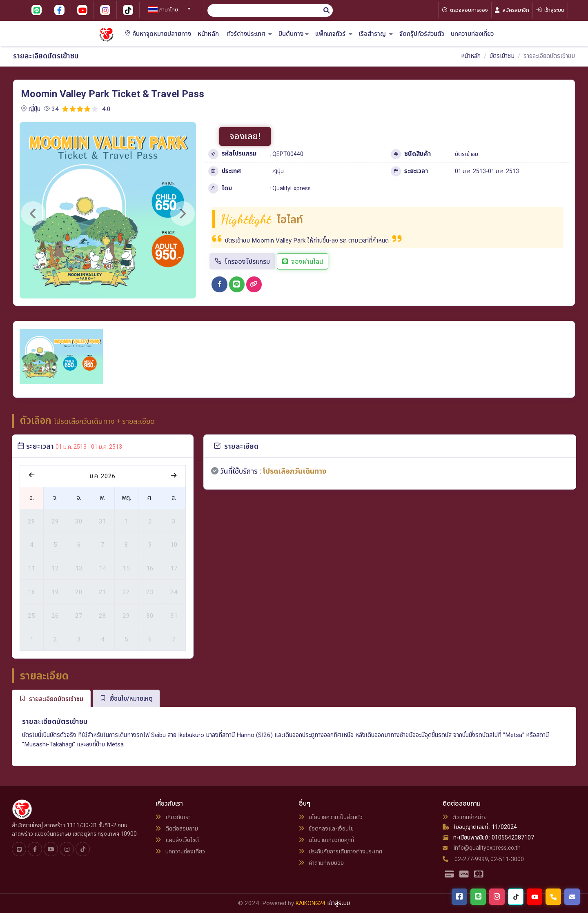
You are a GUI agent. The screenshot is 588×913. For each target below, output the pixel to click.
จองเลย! (245, 136)
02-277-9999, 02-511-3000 (483, 859)
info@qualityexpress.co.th (482, 848)
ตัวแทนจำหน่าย (465, 817)
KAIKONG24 (311, 903)
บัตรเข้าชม (502, 56)
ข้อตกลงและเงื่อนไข (326, 828)
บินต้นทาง (294, 34)
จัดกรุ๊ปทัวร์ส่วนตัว (422, 34)
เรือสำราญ (376, 34)
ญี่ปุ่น (31, 109)
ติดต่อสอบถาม (177, 828)
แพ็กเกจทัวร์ (334, 34)
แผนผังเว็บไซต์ (177, 840)
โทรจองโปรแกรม (242, 262)
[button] (33, 214)
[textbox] (168, 10)
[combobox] (168, 6)
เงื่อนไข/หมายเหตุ (126, 698)
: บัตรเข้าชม (465, 154)
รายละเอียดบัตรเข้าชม (51, 699)
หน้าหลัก (208, 34)
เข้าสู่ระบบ (339, 903)
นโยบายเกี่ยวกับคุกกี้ (326, 840)
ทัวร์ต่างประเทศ (249, 34)
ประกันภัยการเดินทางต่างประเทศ (341, 851)
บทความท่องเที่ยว (472, 34)
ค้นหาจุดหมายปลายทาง (158, 34)
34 (51, 109)
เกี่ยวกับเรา (173, 817)
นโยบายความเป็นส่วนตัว (331, 817)
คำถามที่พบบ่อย (321, 863)
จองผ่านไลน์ (303, 262)
